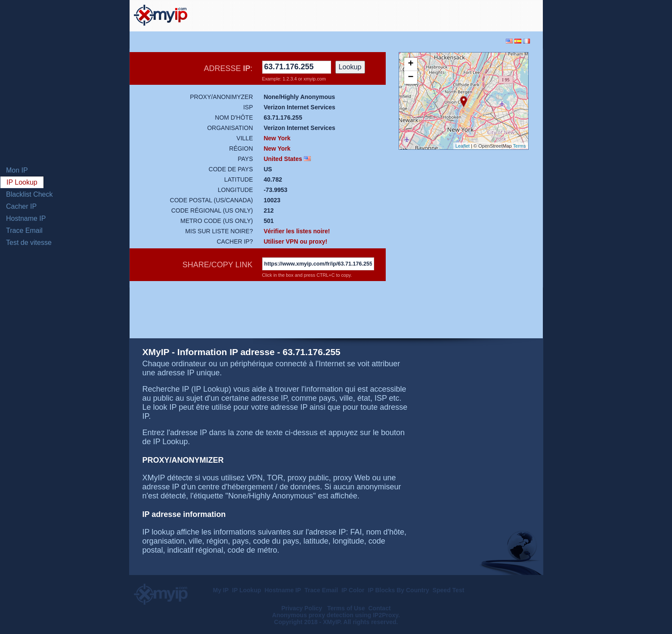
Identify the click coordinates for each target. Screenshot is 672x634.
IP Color (353, 590)
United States (283, 159)
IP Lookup (22, 182)
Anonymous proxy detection (313, 615)
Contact (379, 608)
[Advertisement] (438, 15)
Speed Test (449, 590)
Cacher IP (21, 206)
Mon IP (17, 170)
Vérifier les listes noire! (297, 231)
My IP (221, 590)
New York (277, 138)
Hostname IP (26, 218)
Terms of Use (346, 608)
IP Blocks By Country (399, 590)
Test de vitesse (29, 243)
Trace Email (24, 230)
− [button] (410, 77)
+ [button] (410, 64)
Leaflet (463, 146)
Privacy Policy (302, 608)
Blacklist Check (29, 194)
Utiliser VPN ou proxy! (295, 241)
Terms (520, 146)
